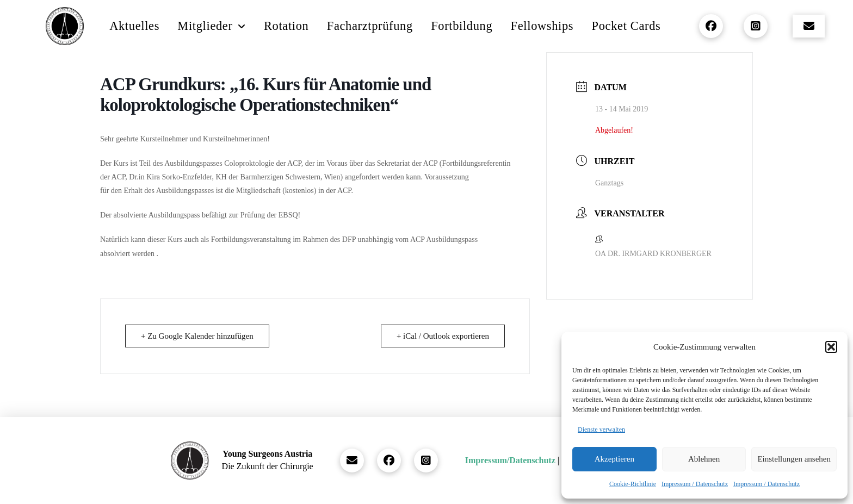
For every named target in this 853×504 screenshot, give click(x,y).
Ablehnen (704, 459)
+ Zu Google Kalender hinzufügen (197, 336)
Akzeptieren (614, 459)
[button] (831, 347)
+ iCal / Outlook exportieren (443, 336)
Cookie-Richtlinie (633, 484)
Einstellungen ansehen (794, 459)
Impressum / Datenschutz (695, 484)
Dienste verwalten (601, 430)
